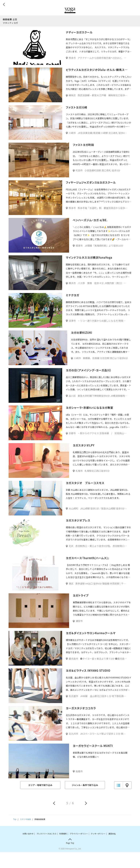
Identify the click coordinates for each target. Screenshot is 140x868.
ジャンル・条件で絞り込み (85, 801)
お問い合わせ (28, 849)
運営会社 (112, 849)
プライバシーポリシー (79, 849)
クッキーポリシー (98, 849)
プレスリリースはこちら (46, 849)
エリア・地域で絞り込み (40, 801)
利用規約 (63, 849)
